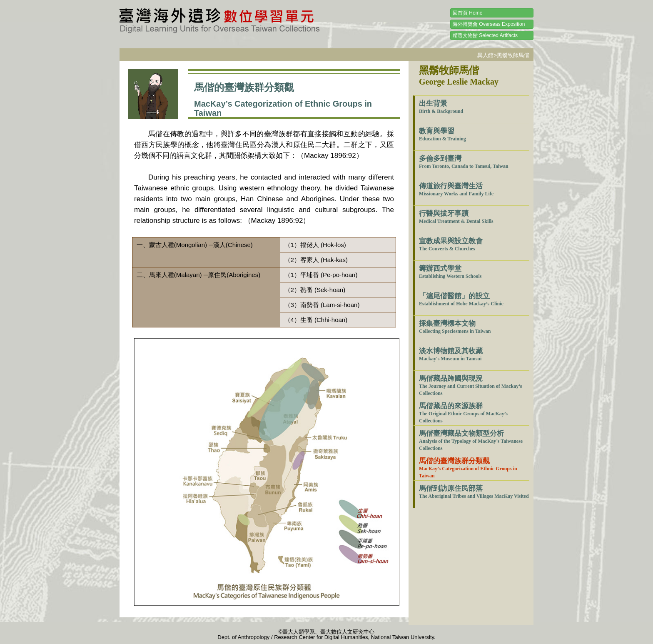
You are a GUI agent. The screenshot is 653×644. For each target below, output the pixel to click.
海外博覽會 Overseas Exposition (489, 24)
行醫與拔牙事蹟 (456, 217)
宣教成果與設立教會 (451, 244)
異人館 (485, 55)
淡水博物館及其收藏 (451, 354)
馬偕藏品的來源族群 (463, 413)
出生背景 (441, 107)
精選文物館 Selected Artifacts (485, 35)
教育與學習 (442, 134)
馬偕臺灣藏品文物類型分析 (471, 440)
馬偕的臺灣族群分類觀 (468, 468)
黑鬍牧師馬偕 (513, 55)
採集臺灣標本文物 (455, 327)
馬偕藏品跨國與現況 (470, 385)
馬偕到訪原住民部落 (474, 492)
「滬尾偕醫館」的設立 (461, 299)
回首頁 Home (467, 13)
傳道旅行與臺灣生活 (456, 189)
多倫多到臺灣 (464, 162)
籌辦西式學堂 (450, 272)
